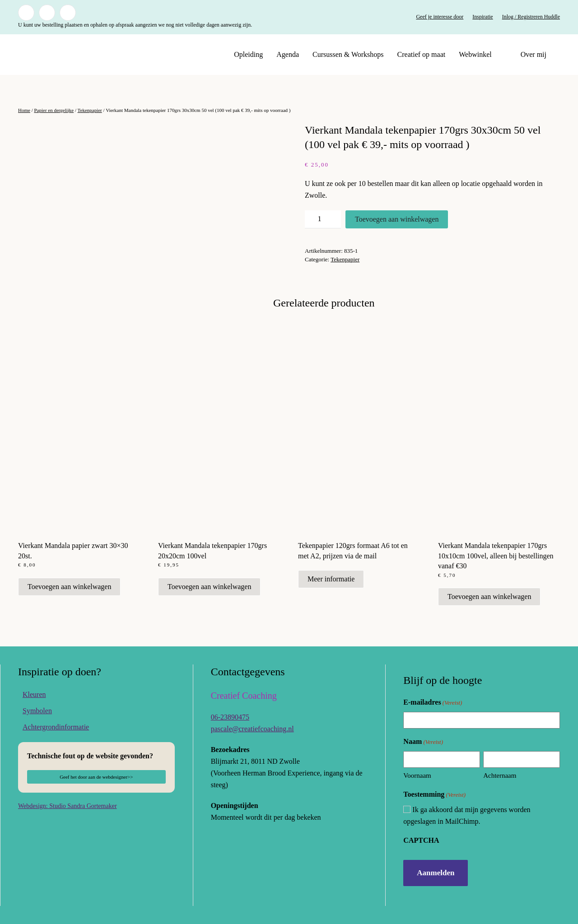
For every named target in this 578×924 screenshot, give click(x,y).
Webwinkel (475, 54)
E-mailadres (433, 703)
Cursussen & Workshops (348, 54)
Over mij (534, 54)
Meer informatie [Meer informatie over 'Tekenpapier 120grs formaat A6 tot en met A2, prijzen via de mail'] (331, 579)
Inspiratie (482, 17)
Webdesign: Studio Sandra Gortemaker (68, 806)
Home (24, 110)
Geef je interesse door (440, 17)
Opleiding (248, 54)
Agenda (288, 54)
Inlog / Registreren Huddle (531, 17)
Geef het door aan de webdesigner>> (96, 777)
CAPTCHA (421, 840)
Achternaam (500, 775)
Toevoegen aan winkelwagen (397, 219)
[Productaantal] (323, 219)
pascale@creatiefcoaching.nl (252, 729)
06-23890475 (230, 717)
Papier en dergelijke (54, 110)
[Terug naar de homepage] (75, 55)
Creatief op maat (422, 54)
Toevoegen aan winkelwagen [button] (69, 587)
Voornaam (417, 775)
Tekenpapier (90, 110)
